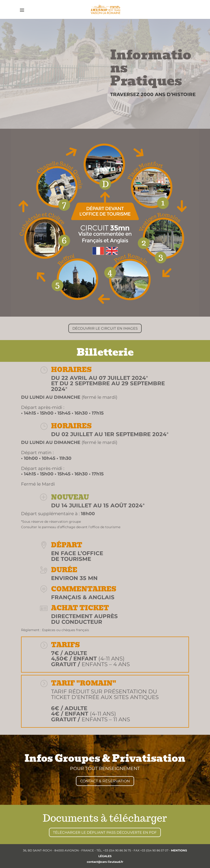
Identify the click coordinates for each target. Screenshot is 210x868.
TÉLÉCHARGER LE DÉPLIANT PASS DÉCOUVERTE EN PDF (105, 832)
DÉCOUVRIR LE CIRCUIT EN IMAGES (105, 328)
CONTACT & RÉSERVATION (105, 781)
